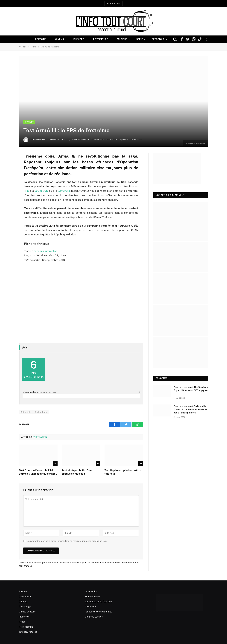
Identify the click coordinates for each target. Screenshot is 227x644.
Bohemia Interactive (45, 251)
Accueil (22, 47)
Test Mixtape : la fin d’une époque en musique (77, 472)
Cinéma (60, 39)
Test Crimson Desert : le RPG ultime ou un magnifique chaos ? (38, 472)
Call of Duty (41, 412)
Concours (162, 378)
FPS (26, 191)
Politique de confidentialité (98, 612)
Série (139, 39)
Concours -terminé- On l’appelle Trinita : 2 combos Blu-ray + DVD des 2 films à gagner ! (190, 410)
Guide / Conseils (27, 612)
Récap (22, 622)
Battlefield (26, 412)
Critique (23, 602)
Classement (25, 597)
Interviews (24, 617)
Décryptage (25, 607)
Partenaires (91, 607)
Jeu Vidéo (79, 39)
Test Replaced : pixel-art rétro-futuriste (123, 472)
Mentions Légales (94, 617)
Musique (122, 39)
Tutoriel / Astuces (28, 632)
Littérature (101, 39)
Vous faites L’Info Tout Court (99, 602)
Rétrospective (26, 627)
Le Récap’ (41, 39)
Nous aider (113, 3)
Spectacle (158, 39)
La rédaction (91, 591)
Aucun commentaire (79, 140)
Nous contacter (92, 597)
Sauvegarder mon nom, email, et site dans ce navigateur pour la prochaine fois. (67, 541)
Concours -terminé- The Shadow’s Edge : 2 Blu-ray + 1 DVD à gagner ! (191, 390)
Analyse (23, 591)
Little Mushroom (38, 140)
